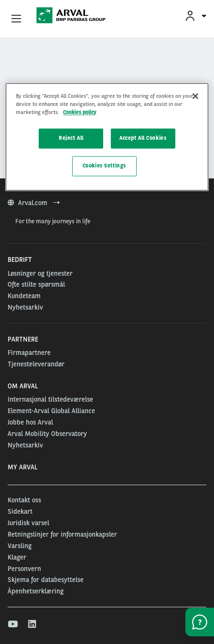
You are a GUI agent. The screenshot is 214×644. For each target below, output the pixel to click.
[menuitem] (195, 16)
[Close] (195, 96)
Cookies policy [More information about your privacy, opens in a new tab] (80, 112)
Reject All (71, 138)
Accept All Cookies (143, 138)
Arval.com (34, 203)
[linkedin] (33, 624)
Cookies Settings (104, 166)
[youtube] (12, 624)
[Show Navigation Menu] (16, 19)
